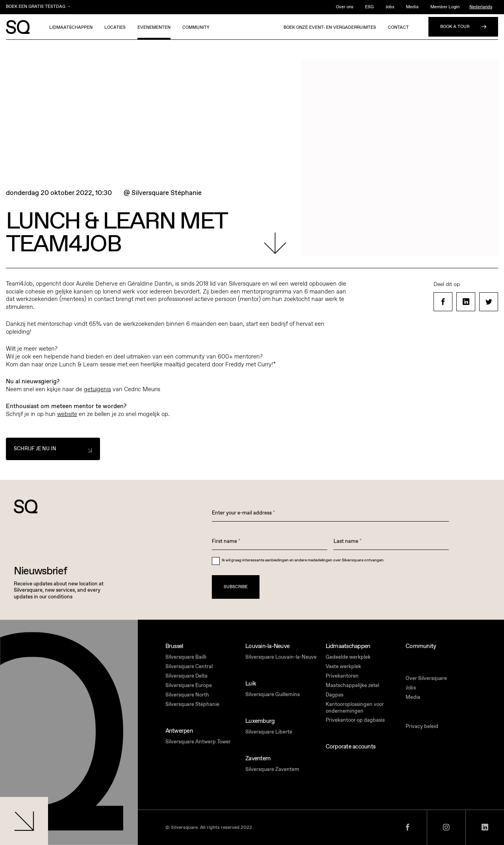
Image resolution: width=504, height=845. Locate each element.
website (67, 414)
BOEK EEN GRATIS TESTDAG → (38, 6)
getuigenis (97, 389)
